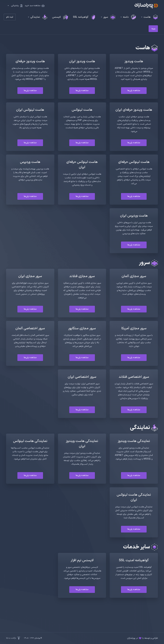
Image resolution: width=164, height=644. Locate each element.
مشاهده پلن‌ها (134, 91)
